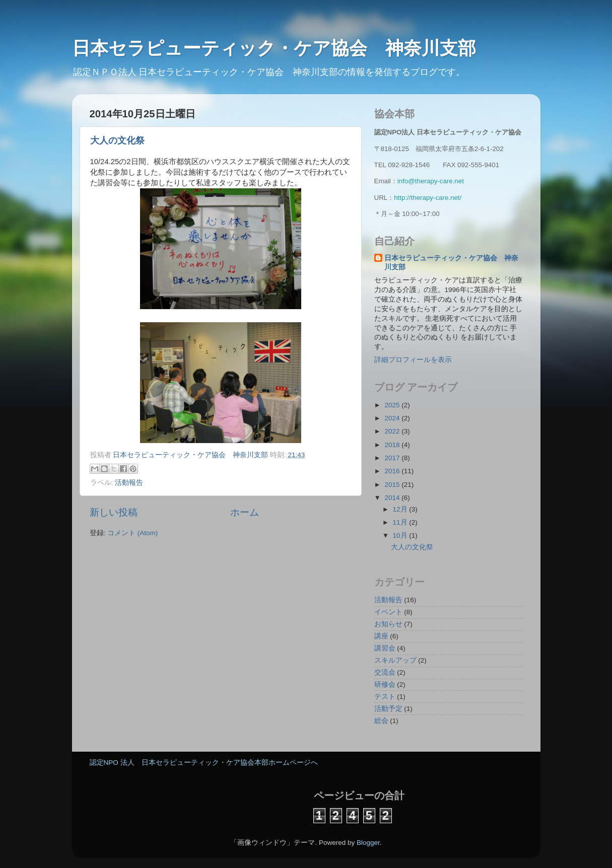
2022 (393, 431)
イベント (388, 612)
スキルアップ (395, 660)
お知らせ (388, 624)
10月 (401, 535)
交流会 (385, 672)
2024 (393, 418)
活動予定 (388, 709)
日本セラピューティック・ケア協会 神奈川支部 (283, 48)
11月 (401, 522)
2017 (393, 458)
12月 (401, 509)
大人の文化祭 (117, 140)
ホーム (245, 512)
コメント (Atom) (132, 533)
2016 (393, 471)
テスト (385, 697)
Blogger (368, 843)
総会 (381, 721)
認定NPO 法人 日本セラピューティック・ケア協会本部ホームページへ (204, 763)
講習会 (385, 648)
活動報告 (129, 483)
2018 (393, 445)
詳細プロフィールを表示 (413, 360)
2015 (393, 485)
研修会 (385, 684)
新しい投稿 (114, 512)
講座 (381, 636)
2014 (393, 498)
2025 (393, 405)
